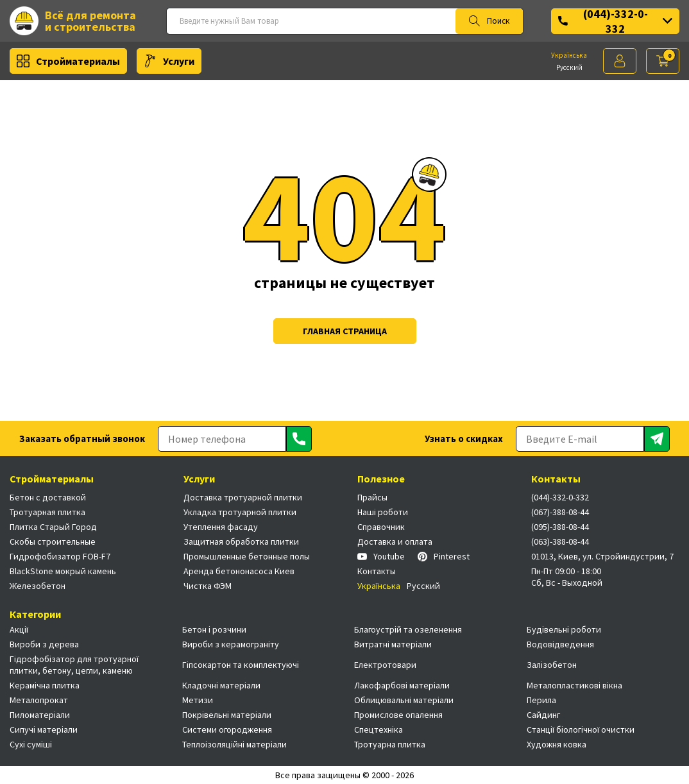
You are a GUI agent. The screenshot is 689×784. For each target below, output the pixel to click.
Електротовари (385, 665)
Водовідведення (560, 644)
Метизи (198, 700)
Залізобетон (552, 665)
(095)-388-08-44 (560, 527)
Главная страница (345, 331)
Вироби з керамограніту (231, 644)
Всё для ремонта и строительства (73, 21)
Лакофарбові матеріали (402, 685)
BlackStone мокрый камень (63, 571)
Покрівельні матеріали (227, 715)
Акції (19, 629)
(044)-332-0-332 (615, 21)
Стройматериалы (68, 61)
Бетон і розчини (214, 629)
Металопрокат (39, 700)
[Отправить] (299, 439)
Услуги (169, 61)
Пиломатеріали (40, 715)
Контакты (377, 571)
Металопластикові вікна (574, 685)
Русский (569, 67)
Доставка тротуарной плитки (243, 497)
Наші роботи (383, 512)
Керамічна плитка (45, 685)
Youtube (381, 556)
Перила (541, 700)
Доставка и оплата (395, 541)
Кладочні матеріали (221, 685)
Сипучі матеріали (44, 729)
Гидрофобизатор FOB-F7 (60, 556)
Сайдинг (543, 715)
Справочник (381, 527)
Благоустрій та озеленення (408, 629)
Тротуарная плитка (47, 512)
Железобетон (38, 586)
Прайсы (372, 497)
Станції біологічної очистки (581, 729)
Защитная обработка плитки (241, 541)
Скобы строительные (53, 541)
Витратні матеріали (393, 644)
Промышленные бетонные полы (247, 556)
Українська (569, 55)
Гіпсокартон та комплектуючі (241, 665)
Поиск (489, 21)
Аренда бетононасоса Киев (239, 571)
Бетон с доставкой (48, 497)
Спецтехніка (379, 729)
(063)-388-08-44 (560, 541)
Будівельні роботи (564, 629)
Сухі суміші (31, 744)
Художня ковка (557, 744)
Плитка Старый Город (53, 527)
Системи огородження (227, 729)
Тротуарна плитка (390, 744)
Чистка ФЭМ (208, 586)
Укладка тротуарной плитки (240, 512)
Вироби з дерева (44, 644)
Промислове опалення (398, 715)
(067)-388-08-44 (560, 512)
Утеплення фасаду (221, 527)
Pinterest (444, 556)
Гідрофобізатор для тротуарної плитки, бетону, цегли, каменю (74, 665)
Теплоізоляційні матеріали (234, 744)
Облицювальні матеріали (404, 700)
